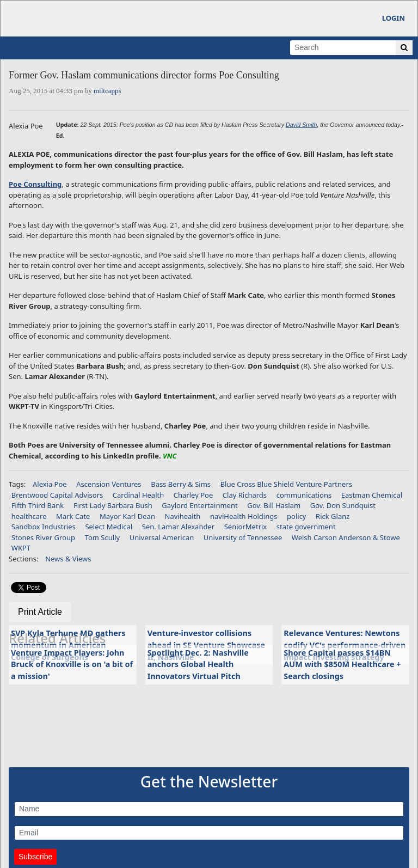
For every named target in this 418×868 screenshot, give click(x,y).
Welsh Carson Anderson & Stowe (346, 537)
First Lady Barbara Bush (113, 505)
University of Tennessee (243, 537)
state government (306, 527)
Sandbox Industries (44, 527)
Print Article (40, 612)
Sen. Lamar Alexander (178, 527)
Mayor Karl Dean (127, 516)
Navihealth (183, 516)
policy (296, 516)
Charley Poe (193, 495)
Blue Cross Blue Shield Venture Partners (286, 484)
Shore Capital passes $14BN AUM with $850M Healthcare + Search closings (342, 664)
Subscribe (35, 857)
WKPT (21, 548)
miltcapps (107, 91)
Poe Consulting (35, 184)
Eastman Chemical (372, 495)
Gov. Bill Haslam (274, 505)
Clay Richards (245, 495)
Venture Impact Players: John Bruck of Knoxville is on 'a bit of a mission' (72, 664)
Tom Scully (102, 537)
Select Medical (109, 527)
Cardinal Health (138, 495)
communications (304, 495)
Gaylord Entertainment (199, 505)
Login (394, 18)
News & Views (68, 559)
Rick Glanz (333, 516)
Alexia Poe (50, 484)
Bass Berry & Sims (181, 484)
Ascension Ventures (109, 484)
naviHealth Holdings (244, 516)
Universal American (162, 537)
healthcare (29, 516)
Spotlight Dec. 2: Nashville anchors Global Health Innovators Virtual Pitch (198, 664)
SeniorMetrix (246, 527)
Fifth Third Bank (38, 505)
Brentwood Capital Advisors (57, 495)
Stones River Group (43, 537)
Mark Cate (73, 516)
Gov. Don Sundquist (343, 505)
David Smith (301, 125)
